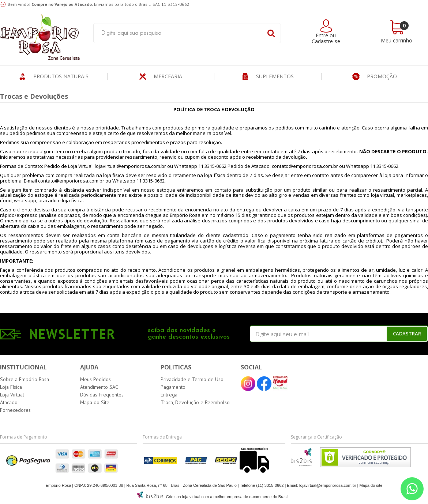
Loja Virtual (12, 395)
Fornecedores (15, 410)
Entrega (169, 395)
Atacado (9, 402)
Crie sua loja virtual (183, 497)
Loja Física (11, 387)
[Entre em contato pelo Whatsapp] (412, 489)
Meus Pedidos (95, 379)
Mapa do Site (95, 402)
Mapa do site (371, 485)
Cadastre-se (326, 41)
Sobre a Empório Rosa (25, 379)
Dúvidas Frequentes (102, 395)
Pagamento (173, 387)
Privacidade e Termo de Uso (192, 379)
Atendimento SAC (99, 387)
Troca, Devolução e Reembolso (195, 402)
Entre (322, 35)
